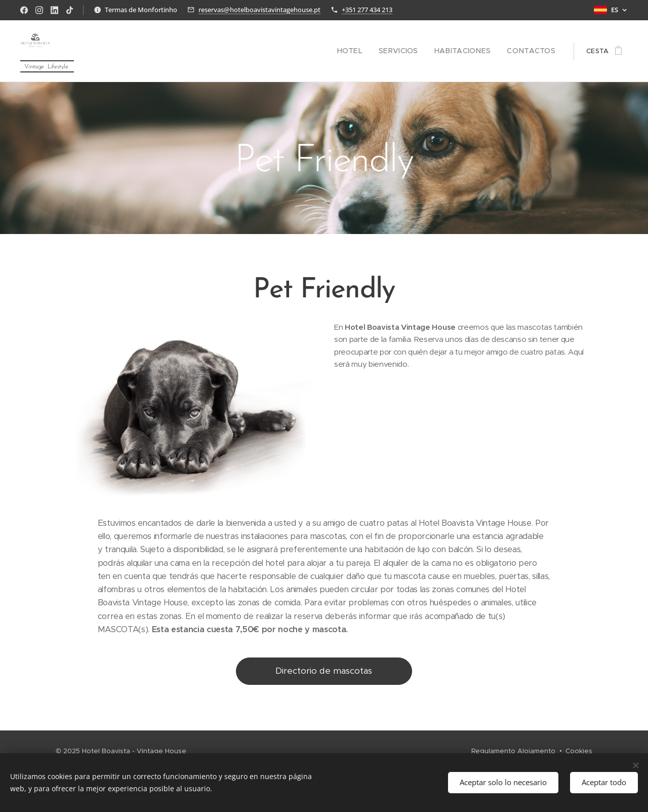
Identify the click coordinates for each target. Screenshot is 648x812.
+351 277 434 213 (367, 10)
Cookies (579, 751)
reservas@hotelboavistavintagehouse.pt (259, 10)
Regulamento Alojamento (513, 751)
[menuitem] (367, 51)
